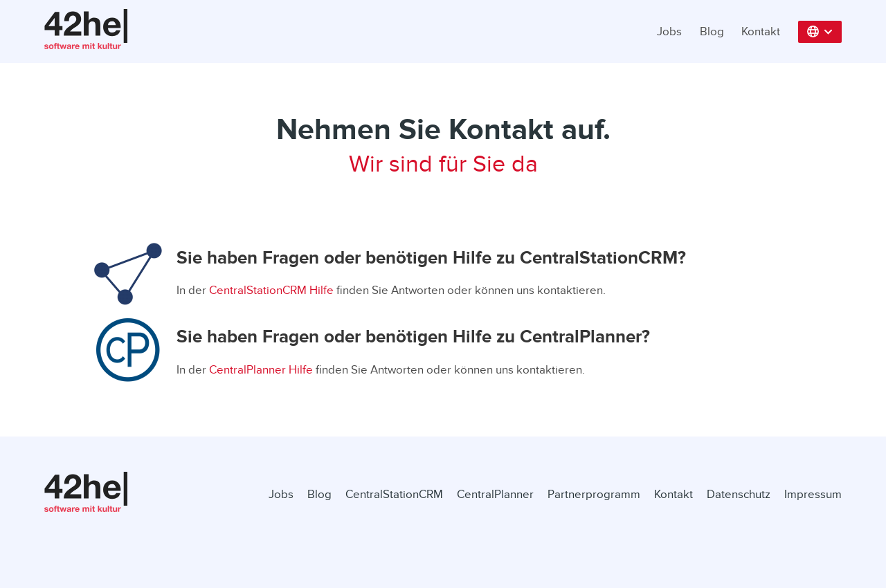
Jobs (669, 31)
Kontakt (761, 31)
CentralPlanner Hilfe (261, 370)
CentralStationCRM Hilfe (271, 290)
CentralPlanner (495, 494)
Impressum (813, 494)
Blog (712, 31)
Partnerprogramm (594, 494)
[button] (820, 32)
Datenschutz (739, 494)
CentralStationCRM (394, 494)
